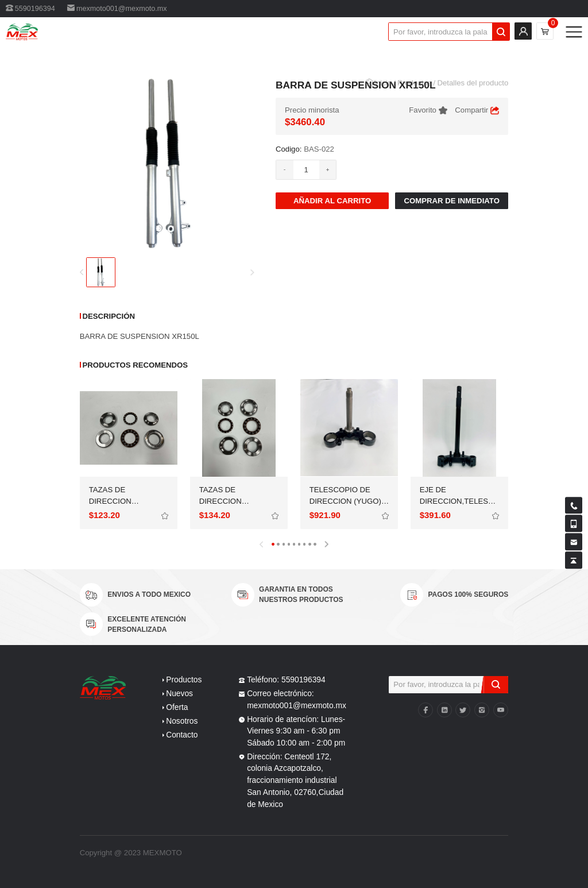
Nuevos (179, 694)
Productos (414, 95)
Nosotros (182, 721)
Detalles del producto (473, 95)
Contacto (182, 735)
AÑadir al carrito (332, 201)
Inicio (383, 95)
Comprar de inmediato (452, 201)
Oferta (177, 707)
